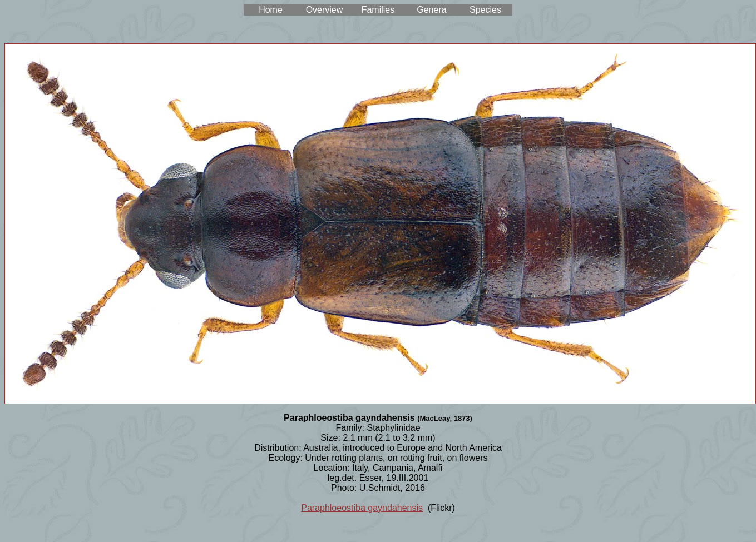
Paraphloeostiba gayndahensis (362, 508)
